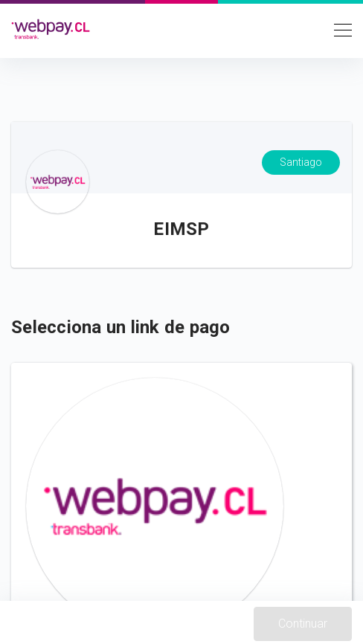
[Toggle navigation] (338, 29)
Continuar (303, 624)
